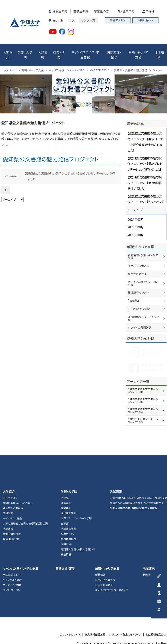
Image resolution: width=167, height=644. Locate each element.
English (58, 19)
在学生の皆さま (137, 263)
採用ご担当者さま (138, 255)
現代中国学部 (68, 482)
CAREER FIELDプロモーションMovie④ (147, 391)
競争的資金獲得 (12, 502)
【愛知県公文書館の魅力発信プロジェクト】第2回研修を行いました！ (145, 171)
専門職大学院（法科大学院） (76, 518)
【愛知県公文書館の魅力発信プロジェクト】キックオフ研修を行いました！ (146, 188)
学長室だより (10, 467)
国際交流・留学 (114, 54)
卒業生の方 (102, 11)
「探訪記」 (133, 286)
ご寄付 (150, 11)
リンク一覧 (88, 19)
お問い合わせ (146, 20)
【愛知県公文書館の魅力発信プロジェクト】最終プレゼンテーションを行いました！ (69, 165)
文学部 (65, 492)
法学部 (65, 467)
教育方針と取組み (13, 477)
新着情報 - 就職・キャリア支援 (144, 248)
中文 (72, 19)
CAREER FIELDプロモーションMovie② (147, 377)
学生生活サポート (13, 543)
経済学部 (66, 472)
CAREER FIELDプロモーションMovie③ (147, 384)
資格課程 (66, 523)
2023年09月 (135, 221)
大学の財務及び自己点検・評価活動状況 (25, 492)
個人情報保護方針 (95, 603)
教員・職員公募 (11, 508)
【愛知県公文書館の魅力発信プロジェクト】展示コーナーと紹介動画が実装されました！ (145, 136)
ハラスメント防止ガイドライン (125, 603)
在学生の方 (81, 11)
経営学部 (66, 477)
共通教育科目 (68, 508)
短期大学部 (67, 502)
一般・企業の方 (125, 11)
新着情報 (100, 543)
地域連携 (159, 54)
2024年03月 (135, 214)
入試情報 (43, 54)
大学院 (65, 513)
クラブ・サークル (12, 559)
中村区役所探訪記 (138, 294)
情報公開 (8, 482)
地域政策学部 (68, 497)
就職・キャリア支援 (139, 54)
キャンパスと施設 (12, 487)
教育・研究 (59, 54)
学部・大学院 (25, 54)
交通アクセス (118, 20)
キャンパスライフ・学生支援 (85, 54)
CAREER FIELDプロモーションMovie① (147, 370)
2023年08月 (135, 228)
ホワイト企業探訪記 (139, 310)
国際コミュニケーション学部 (76, 487)
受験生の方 (60, 11)
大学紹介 (8, 54)
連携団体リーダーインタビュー (145, 302)
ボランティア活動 (12, 554)
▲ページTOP (159, 417)
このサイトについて (70, 603)
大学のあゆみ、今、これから (18, 472)
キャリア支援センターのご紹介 (145, 271)
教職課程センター (138, 279)
